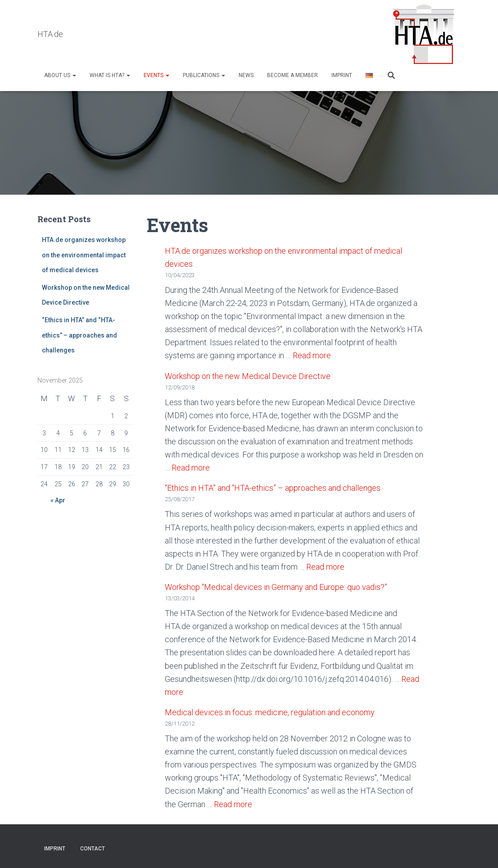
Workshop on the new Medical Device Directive (249, 376)
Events (156, 75)
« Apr (58, 500)
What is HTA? (110, 75)
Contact (93, 849)
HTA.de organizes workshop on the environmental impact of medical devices (84, 255)
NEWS (246, 75)
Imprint (342, 75)
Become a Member (292, 75)
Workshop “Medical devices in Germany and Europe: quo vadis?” (276, 587)
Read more (312, 355)
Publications (204, 75)
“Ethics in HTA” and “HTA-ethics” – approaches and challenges (79, 335)
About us (60, 75)
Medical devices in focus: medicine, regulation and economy (270, 712)
